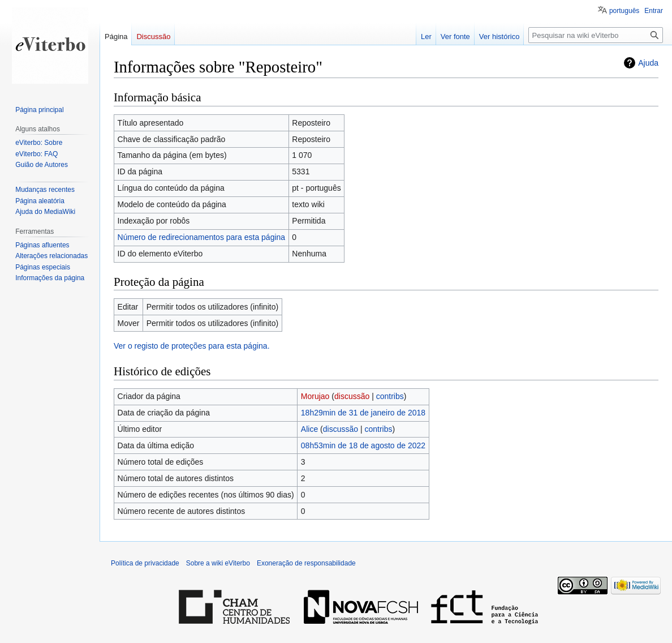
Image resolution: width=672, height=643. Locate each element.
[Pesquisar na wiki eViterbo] (596, 35)
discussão (352, 396)
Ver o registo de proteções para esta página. (192, 346)
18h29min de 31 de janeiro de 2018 (363, 413)
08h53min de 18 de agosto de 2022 (363, 445)
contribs (390, 396)
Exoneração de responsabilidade (306, 563)
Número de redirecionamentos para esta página (202, 237)
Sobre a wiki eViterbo (218, 563)
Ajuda (648, 63)
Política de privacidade (145, 563)
